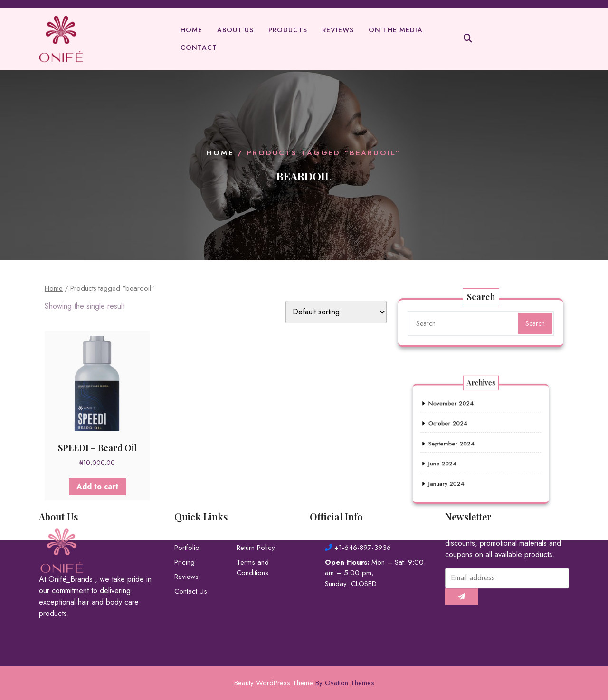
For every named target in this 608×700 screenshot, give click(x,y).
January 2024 (454, 474)
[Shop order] (336, 312)
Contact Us (191, 565)
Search (535, 323)
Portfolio (187, 521)
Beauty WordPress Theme (304, 683)
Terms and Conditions (253, 542)
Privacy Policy (258, 507)
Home (191, 31)
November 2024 (458, 412)
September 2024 (458, 444)
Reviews (338, 31)
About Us (235, 31)
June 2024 (451, 459)
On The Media (396, 31)
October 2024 (456, 428)
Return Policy (256, 521)
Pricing (185, 536)
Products (288, 31)
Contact (199, 48)
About (183, 507)
